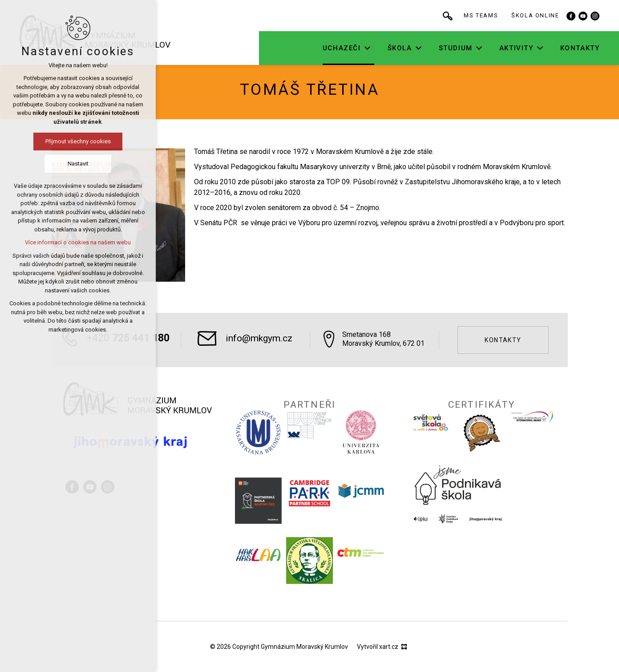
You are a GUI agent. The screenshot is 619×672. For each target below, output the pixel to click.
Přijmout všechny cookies (76, 141)
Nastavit (76, 164)
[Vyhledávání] (474, 16)
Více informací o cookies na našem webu (76, 242)
